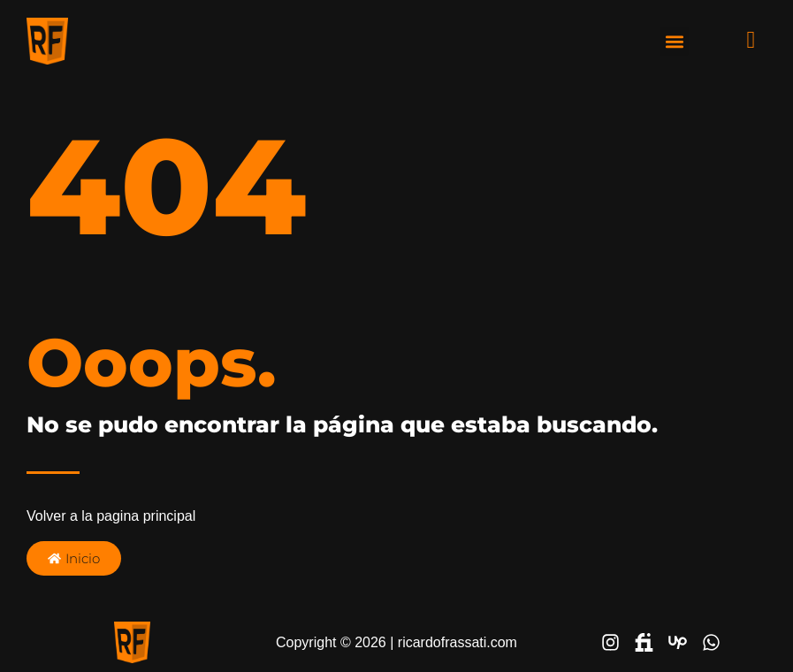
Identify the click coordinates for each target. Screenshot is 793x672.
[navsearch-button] (737, 40)
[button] (674, 41)
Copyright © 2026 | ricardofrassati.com (396, 642)
